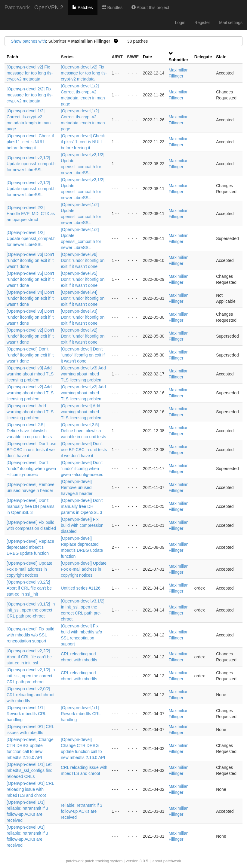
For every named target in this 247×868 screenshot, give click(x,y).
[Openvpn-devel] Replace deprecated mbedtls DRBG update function (30, 547)
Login (180, 23)
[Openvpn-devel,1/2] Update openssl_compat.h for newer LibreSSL (31, 238)
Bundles (112, 8)
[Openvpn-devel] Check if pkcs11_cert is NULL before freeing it (30, 142)
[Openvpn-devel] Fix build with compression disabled (82, 525)
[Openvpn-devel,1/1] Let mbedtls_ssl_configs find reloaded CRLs (30, 770)
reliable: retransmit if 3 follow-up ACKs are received (82, 811)
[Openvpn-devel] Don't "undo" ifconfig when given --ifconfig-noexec (31, 469)
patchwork (75, 861)
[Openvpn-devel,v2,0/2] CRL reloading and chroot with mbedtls (31, 695)
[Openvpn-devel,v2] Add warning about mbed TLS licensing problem (30, 393)
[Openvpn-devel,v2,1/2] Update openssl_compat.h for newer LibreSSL (31, 164)
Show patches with (28, 41)
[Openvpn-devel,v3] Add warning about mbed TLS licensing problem (30, 374)
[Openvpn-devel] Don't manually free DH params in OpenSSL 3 (31, 506)
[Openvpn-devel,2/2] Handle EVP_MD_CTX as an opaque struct (31, 214)
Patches (82, 8)
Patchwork (17, 8)
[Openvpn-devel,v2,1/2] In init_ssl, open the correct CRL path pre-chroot (31, 676)
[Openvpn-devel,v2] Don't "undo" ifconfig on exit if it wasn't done (30, 336)
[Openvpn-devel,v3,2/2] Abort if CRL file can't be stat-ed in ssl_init (29, 588)
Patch (12, 57)
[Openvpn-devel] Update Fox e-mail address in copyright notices (29, 569)
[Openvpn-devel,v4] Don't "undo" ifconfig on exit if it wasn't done (30, 298)
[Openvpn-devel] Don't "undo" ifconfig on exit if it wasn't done (30, 355)
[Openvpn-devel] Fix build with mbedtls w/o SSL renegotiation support (31, 635)
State (221, 57)
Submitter (178, 60)
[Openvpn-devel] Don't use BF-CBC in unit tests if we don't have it (31, 450)
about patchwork (167, 861)
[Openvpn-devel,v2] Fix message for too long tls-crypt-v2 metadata (30, 73)
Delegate (203, 57)
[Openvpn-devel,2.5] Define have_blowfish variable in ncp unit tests (29, 431)
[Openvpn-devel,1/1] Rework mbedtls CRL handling (26, 714)
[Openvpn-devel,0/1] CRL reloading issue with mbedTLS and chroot (30, 789)
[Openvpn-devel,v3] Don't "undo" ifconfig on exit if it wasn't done (30, 317)
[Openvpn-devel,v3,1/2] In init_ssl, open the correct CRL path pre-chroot (31, 610)
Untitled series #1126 (81, 588)
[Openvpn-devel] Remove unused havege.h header (77, 487)
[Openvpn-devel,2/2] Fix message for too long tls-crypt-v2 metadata (30, 95)
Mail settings (231, 23)
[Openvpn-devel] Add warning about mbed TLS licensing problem (30, 412)
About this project (150, 8)
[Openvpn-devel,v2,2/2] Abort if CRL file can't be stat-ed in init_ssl (29, 657)
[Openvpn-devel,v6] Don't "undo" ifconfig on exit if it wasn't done (30, 260)
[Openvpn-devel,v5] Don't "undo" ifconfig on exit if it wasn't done (30, 279)
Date (147, 57)
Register (202, 23)
